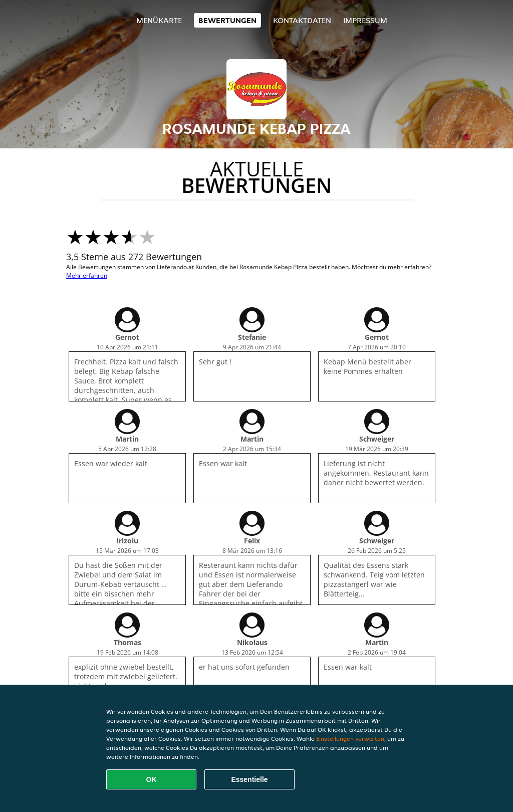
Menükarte (159, 20)
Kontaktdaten (302, 20)
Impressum (365, 20)
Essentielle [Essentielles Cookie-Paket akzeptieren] (249, 779)
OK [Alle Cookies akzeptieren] (152, 779)
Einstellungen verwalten (350, 739)
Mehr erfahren (87, 275)
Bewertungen (227, 20)
